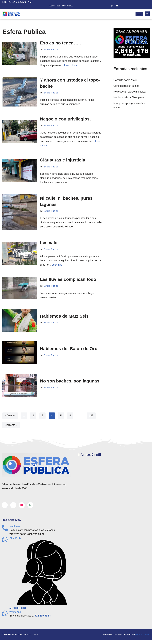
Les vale (49, 243)
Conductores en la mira (126, 86)
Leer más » (71, 65)
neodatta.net (143, 635)
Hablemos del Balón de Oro (69, 349)
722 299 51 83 (43, 616)
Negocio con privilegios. (65, 119)
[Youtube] (117, 6)
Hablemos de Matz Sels (64, 317)
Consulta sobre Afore (125, 80)
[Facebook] (101, 6)
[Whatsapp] (112, 6)
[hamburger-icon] (139, 14)
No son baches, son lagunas (70, 381)
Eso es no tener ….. (60, 43)
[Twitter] (106, 6)
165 (91, 416)
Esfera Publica (51, 49)
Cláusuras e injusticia (63, 160)
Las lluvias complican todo (68, 280)
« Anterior (10, 416)
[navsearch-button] (147, 14)
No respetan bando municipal (130, 92)
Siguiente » (11, 425)
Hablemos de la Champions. (129, 98)
